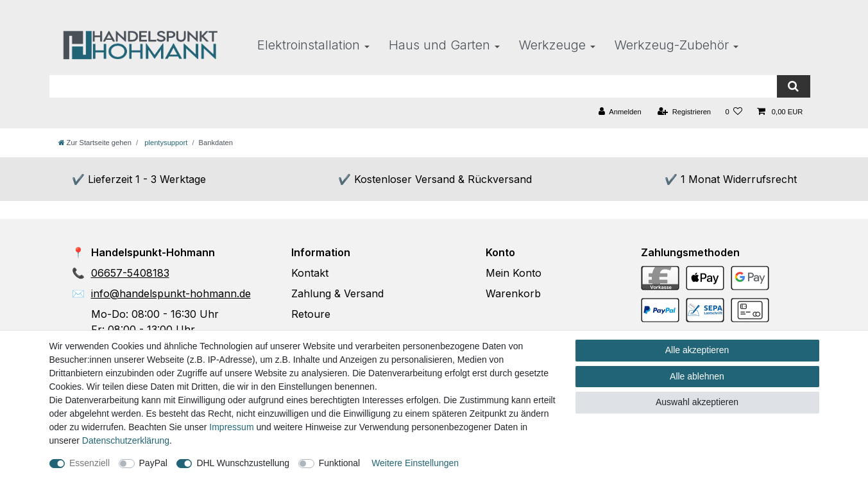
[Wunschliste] (734, 112)
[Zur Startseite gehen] (95, 143)
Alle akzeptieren (697, 350)
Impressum (231, 427)
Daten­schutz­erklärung (126, 440)
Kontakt (310, 273)
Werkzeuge (552, 45)
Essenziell (89, 463)
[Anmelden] (620, 112)
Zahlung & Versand (337, 293)
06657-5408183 (130, 273)
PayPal (153, 463)
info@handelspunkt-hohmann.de (171, 293)
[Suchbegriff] (413, 86)
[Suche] (793, 86)
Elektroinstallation (309, 45)
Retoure (311, 314)
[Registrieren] (684, 112)
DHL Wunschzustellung (243, 463)
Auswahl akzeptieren (697, 402)
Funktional (340, 463)
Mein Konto (514, 273)
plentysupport (165, 143)
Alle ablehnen (697, 376)
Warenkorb (513, 293)
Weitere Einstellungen (415, 463)
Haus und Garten (439, 45)
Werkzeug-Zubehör (672, 45)
